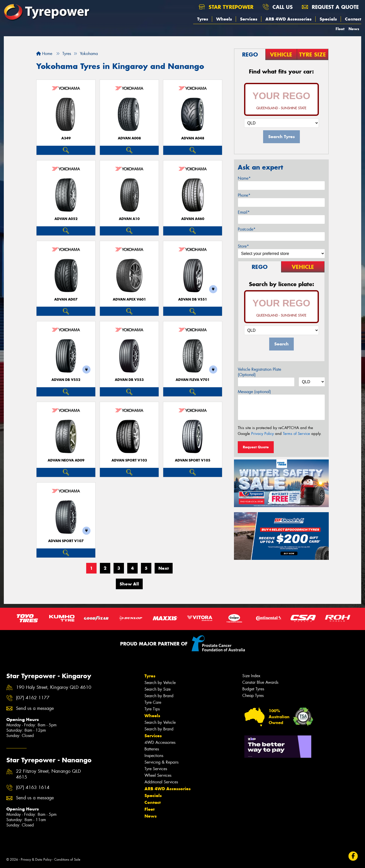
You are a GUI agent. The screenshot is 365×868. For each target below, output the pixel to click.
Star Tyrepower (226, 7)
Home (44, 54)
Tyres (203, 19)
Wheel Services (158, 775)
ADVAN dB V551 (193, 299)
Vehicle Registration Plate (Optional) (259, 372)
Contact (353, 19)
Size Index (251, 676)
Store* (243, 246)
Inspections (154, 756)
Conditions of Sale (67, 860)
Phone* (244, 195)
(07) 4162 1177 (33, 698)
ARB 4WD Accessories (288, 19)
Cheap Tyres (253, 696)
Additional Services (161, 782)
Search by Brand (159, 696)
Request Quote (256, 447)
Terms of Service (296, 434)
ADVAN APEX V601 (129, 299)
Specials (328, 19)
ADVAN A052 (66, 219)
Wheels (224, 19)
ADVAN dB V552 (66, 380)
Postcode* (247, 229)
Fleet (340, 29)
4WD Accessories (160, 742)
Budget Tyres (253, 689)
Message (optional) (254, 392)
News (354, 29)
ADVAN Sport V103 (129, 460)
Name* (244, 178)
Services (249, 19)
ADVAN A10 (129, 219)
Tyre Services (156, 769)
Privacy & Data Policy (36, 860)
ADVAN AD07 (66, 299)
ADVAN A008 (129, 138)
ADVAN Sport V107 (66, 541)
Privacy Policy (262, 434)
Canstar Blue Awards (260, 682)
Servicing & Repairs (161, 762)
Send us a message (35, 708)
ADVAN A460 (193, 219)
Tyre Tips (152, 709)
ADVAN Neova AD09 (66, 460)
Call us (278, 7)
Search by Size (158, 689)
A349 (66, 138)
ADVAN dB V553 (129, 380)
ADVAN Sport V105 (193, 460)
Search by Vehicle (160, 683)
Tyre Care (153, 702)
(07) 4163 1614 (33, 788)
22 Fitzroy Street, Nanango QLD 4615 (48, 774)
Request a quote (330, 7)
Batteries (152, 749)
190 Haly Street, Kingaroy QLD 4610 (54, 687)
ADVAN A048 (193, 138)
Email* (244, 212)
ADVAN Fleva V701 (193, 380)
